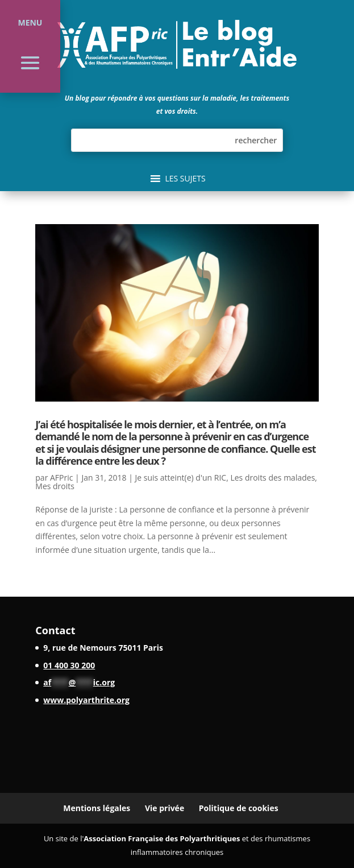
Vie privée (164, 808)
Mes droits (55, 486)
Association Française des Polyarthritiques (162, 838)
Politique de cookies (239, 808)
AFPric (61, 478)
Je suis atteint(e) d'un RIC (180, 478)
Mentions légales (97, 808)
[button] (185, 179)
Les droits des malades (272, 478)
